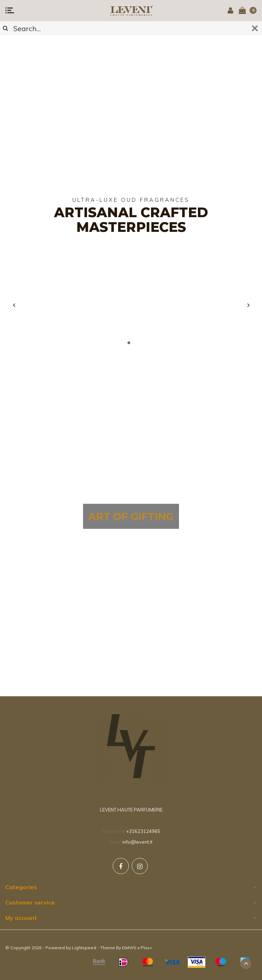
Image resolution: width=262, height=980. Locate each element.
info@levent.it (137, 842)
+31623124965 (143, 831)
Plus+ (146, 948)
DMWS (129, 948)
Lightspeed (84, 948)
